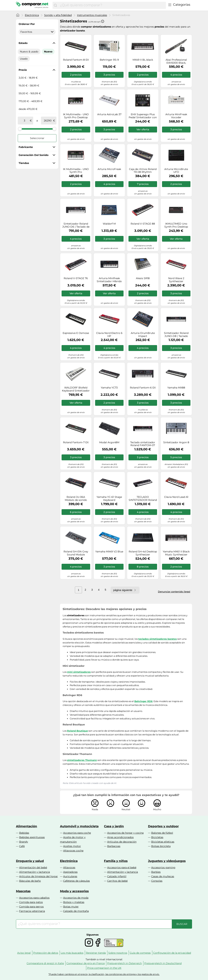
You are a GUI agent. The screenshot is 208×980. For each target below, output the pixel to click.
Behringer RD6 (143, 701)
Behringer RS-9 (109, 60)
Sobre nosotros (118, 953)
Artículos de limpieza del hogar (39, 876)
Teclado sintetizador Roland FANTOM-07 (143, 444)
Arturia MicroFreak (109, 169)
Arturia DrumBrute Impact (143, 335)
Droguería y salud (30, 861)
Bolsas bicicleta (161, 846)
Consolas (157, 881)
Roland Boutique (77, 731)
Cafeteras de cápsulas (76, 881)
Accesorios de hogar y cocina (125, 833)
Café (22, 846)
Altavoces (69, 867)
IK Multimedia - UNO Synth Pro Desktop (76, 116)
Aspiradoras (70, 872)
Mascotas (23, 891)
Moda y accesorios (74, 891)
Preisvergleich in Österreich (124, 963)
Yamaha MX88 (176, 388)
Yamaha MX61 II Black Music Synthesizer (176, 553)
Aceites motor (72, 846)
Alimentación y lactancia (35, 872)
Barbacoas (114, 846)
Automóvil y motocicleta (79, 826)
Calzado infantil (117, 876)
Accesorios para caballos (34, 898)
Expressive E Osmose (76, 333)
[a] (48, 121)
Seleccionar (37, 138)
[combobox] (112, 5)
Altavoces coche (73, 851)
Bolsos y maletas (74, 902)
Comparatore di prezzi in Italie (45, 963)
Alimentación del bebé (33, 867)
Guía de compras (140, 953)
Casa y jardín (114, 826)
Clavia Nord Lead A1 (176, 497)
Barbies (156, 872)
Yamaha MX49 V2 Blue (109, 552)
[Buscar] (55, 5)
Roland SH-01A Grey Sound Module (76, 553)
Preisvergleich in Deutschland (163, 963)
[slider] (20, 129)
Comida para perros (31, 907)
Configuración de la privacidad (172, 953)
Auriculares (70, 876)
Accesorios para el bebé (122, 867)
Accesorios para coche (77, 833)
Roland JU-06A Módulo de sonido (76, 499)
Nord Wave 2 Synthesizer (176, 280)
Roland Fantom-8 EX (76, 60)
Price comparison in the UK (104, 968)
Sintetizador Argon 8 (176, 442)
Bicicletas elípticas (163, 842)
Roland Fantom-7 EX (76, 442)
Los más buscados (72, 953)
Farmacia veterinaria (32, 911)
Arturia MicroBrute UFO (176, 171)
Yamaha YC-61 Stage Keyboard (109, 499)
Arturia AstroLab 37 (109, 114)
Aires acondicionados (120, 837)
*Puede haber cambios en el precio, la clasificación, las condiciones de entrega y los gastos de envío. (104, 974)
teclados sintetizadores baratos (158, 639)
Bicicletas (157, 837)
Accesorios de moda (76, 898)
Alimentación (27, 826)
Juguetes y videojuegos (167, 861)
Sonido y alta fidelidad (58, 15)
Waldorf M (109, 224)
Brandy (24, 842)
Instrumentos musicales (92, 15)
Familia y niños (116, 861)
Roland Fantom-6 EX (143, 388)
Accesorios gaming (163, 867)
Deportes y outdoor (163, 826)
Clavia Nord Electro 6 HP (109, 335)
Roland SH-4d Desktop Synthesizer (143, 553)
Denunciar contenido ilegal (174, 592)
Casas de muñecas (163, 876)
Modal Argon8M (109, 442)
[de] (24, 121)
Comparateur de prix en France (86, 963)
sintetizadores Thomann (82, 760)
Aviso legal (24, 953)
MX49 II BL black (143, 60)
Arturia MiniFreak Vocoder (176, 116)
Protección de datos (46, 953)
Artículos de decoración (122, 842)
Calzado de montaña (76, 911)
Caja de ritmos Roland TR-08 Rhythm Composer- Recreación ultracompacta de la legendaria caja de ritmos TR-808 (143, 171)
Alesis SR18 (143, 278)
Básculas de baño (30, 881)
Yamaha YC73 (109, 388)
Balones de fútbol (162, 833)
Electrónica (32, 15)
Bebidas (24, 833)
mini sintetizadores (79, 672)
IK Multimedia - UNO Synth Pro (76, 171)
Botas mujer (71, 907)
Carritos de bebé (117, 881)
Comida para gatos (31, 902)
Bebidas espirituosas (32, 837)
